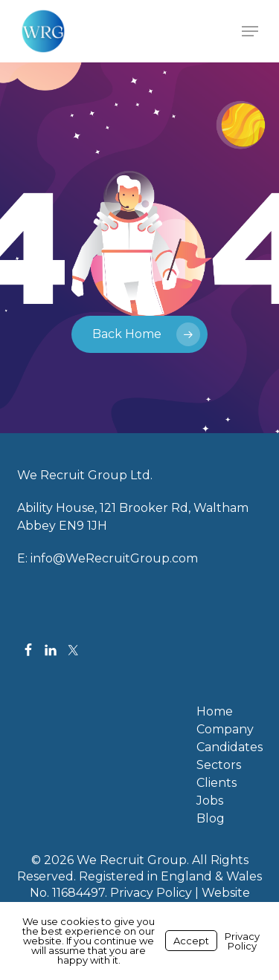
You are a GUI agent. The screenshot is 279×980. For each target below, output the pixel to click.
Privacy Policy (151, 893)
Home (215, 712)
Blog (211, 819)
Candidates (230, 747)
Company (225, 730)
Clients (217, 783)
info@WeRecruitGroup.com (114, 558)
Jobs (210, 801)
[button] (250, 31)
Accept (191, 941)
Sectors (219, 765)
